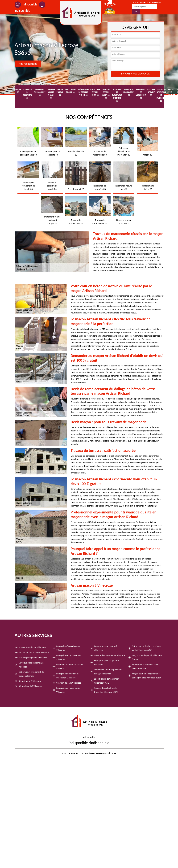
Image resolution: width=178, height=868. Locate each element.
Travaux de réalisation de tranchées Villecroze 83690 (106, 690)
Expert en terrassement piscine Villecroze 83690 (146, 667)
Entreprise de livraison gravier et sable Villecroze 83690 (147, 648)
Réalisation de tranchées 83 (27, 94)
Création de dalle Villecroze (69, 683)
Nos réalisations (28, 64)
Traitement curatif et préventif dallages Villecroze (108, 672)
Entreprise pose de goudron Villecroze (107, 663)
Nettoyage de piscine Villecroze (33, 658)
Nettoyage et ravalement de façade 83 (117, 95)
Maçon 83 (18, 91)
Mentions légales (107, 753)
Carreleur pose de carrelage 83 (106, 94)
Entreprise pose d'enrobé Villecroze (106, 648)
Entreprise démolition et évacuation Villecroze (67, 676)
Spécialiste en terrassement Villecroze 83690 (107, 681)
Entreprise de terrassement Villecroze (69, 657)
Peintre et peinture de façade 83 (171, 97)
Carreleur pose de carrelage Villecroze (31, 665)
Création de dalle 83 (151, 92)
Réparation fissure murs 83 (95, 92)
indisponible (26, 4)
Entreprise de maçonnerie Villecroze (68, 690)
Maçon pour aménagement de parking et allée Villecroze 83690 (147, 676)
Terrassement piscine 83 (70, 91)
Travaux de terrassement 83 (40, 92)
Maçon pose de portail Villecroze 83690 (147, 657)
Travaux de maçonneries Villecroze (110, 655)
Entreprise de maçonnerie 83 (141, 94)
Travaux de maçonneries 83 (129, 92)
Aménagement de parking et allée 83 (83, 92)
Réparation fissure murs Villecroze (34, 653)
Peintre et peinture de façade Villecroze (70, 667)
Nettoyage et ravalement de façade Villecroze (31, 674)
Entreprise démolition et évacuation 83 (161, 95)
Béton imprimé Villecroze (30, 681)
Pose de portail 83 (60, 92)
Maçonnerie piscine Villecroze (32, 647)
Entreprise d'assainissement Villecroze (69, 648)
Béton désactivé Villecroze (30, 686)
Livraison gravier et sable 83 (51, 94)
